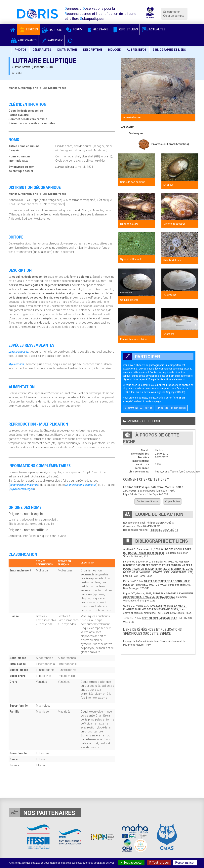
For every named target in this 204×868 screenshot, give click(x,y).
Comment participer (139, 408)
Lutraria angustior (19, 352)
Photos (21, 50)
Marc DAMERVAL (147, 526)
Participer (51, 40)
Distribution (67, 50)
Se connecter (172, 12)
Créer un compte (174, 16)
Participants (23, 40)
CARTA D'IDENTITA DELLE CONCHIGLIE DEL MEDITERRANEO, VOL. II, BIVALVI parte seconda (156, 583)
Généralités (42, 50)
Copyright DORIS (175, 392)
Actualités (153, 29)
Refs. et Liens (125, 29)
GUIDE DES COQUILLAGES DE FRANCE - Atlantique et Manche (157, 551)
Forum (74, 29)
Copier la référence (147, 501)
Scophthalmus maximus (24, 485)
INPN (149, 645)
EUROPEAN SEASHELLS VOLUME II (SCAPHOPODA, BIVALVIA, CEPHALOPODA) (158, 595)
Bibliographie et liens (169, 50)
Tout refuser (159, 863)
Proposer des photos (171, 408)
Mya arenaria (16, 364)
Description (93, 50)
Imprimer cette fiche (142, 421)
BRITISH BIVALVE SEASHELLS (160, 618)
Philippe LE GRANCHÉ (159, 523)
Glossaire (97, 29)
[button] (70, 41)
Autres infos (137, 50)
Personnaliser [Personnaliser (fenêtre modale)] (185, 863)
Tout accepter (131, 863)
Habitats (52, 30)
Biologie (114, 50)
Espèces (28, 29)
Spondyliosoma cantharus (81, 485)
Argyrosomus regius (22, 489)
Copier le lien (172, 501)
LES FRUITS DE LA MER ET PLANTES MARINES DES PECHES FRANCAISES (155, 608)
